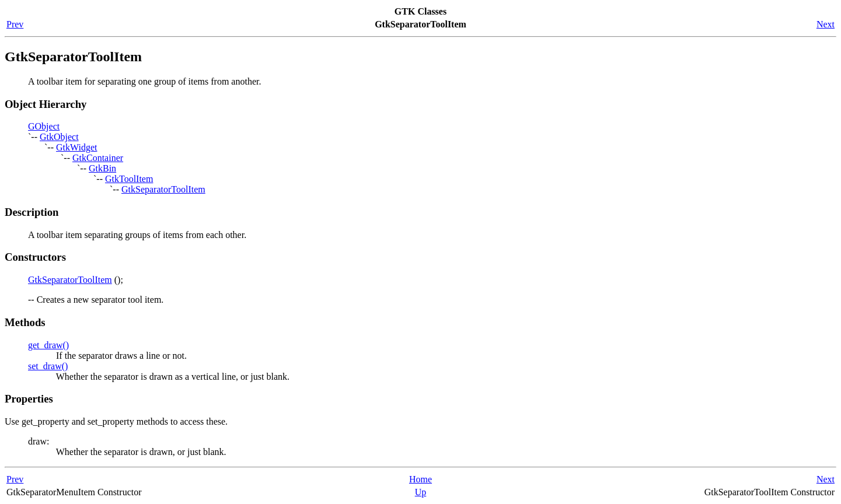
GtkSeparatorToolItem (163, 189)
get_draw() (48, 345)
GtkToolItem (129, 179)
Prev (15, 24)
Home (420, 479)
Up (421, 492)
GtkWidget (76, 147)
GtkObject (59, 137)
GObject (44, 126)
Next (826, 24)
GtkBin (102, 168)
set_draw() (48, 366)
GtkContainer (98, 158)
